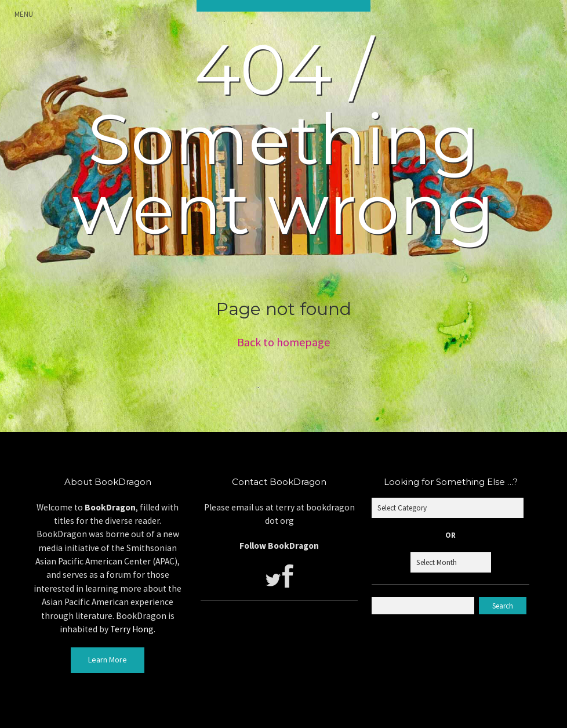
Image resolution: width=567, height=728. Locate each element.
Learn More (108, 660)
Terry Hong (132, 629)
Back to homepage (283, 342)
